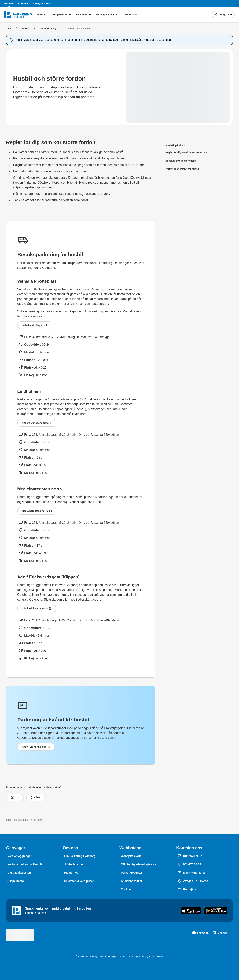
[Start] (10, 28)
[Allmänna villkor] (132, 881)
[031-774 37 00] (189, 864)
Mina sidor (23, 3)
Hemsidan (9, 3)
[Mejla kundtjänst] (191, 873)
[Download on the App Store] (191, 911)
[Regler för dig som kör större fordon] (186, 152)
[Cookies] (126, 889)
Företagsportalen (41, 3)
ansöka (111, 40)
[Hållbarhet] (71, 873)
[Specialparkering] (47, 28)
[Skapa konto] (16, 881)
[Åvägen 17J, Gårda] (193, 881)
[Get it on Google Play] (216, 911)
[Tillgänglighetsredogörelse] (139, 864)
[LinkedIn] (220, 933)
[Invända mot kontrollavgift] (25, 864)
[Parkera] (26, 28)
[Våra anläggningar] (20, 856)
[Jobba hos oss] (74, 864)
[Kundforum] (190, 856)
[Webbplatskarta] (131, 856)
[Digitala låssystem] (20, 873)
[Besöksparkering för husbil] (186, 161)
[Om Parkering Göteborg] (80, 856)
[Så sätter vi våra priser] (79, 881)
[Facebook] (200, 933)
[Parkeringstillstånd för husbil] (186, 169)
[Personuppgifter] (132, 873)
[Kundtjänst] (188, 889)
